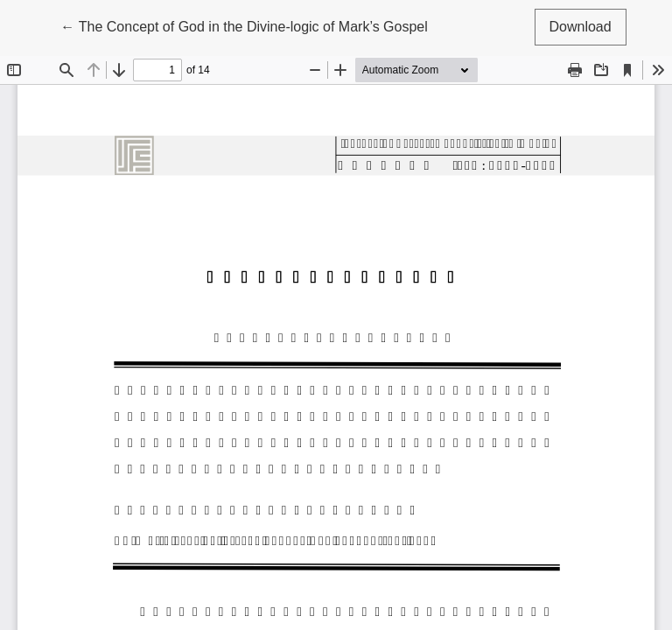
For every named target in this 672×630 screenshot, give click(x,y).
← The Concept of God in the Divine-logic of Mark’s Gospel (244, 25)
